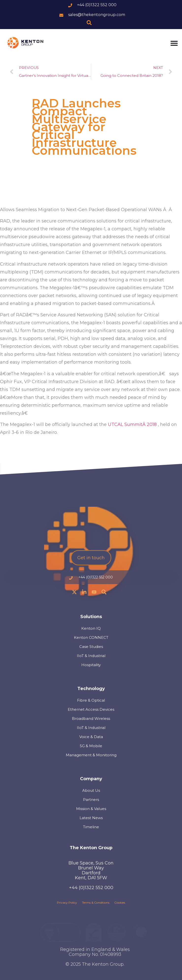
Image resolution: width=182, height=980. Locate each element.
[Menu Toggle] (174, 43)
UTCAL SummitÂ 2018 (133, 424)
